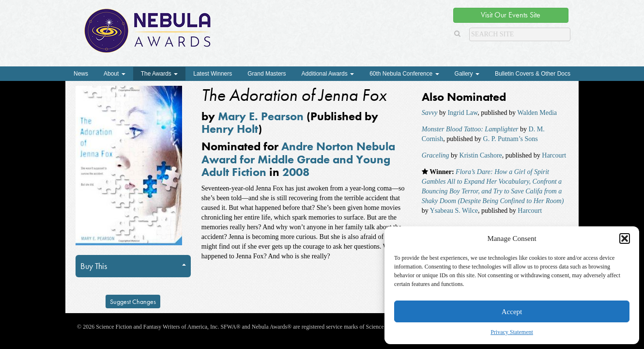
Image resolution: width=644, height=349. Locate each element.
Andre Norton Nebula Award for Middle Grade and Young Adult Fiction (298, 159)
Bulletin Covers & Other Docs (533, 74)
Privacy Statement (512, 332)
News (81, 74)
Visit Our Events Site (511, 15)
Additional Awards (328, 74)
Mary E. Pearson (261, 116)
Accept (512, 312)
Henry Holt (230, 129)
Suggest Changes (133, 301)
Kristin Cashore (481, 155)
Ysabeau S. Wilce (454, 211)
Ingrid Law (462, 113)
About (115, 74)
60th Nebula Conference (404, 74)
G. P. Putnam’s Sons (511, 139)
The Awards (159, 74)
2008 (296, 172)
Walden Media (537, 113)
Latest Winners (213, 74)
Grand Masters (267, 74)
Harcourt (554, 155)
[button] (625, 238)
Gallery (467, 74)
